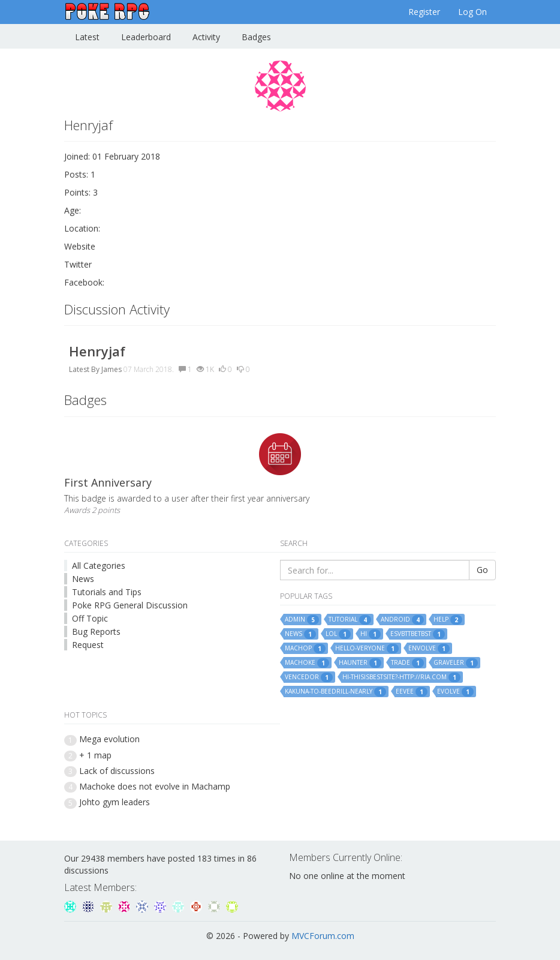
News (83, 579)
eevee (412, 692)
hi (371, 634)
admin (302, 620)
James (112, 369)
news (300, 634)
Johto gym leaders (115, 802)
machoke (307, 663)
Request (88, 645)
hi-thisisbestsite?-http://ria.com (401, 677)
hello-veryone (367, 649)
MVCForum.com (323, 936)
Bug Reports (96, 631)
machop (305, 649)
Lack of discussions (117, 771)
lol (338, 634)
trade (407, 663)
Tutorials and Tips (107, 592)
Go (482, 570)
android (402, 620)
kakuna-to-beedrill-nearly (335, 692)
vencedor (309, 677)
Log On (472, 12)
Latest (87, 37)
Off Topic (90, 618)
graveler (456, 663)
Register (424, 12)
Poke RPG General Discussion (130, 605)
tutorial (350, 620)
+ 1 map (95, 755)
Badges (256, 37)
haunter (360, 663)
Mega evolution (109, 739)
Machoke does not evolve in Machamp (155, 786)
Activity (206, 37)
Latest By (84, 369)
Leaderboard (146, 37)
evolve (455, 692)
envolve (429, 649)
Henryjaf (97, 351)
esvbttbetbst (418, 634)
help (448, 620)
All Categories (99, 565)
